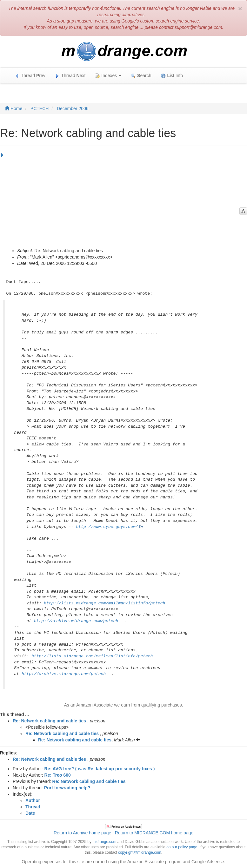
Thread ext (70, 76)
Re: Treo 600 (58, 775)
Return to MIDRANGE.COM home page (154, 833)
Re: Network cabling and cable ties (49, 721)
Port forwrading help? (67, 788)
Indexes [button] (108, 76)
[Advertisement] (122, 200)
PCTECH (40, 109)
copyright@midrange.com (140, 852)
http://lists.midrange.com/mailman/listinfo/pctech (104, 603)
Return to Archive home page (82, 833)
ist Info (172, 76)
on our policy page (182, 847)
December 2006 (73, 109)
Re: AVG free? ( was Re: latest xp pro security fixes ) (100, 769)
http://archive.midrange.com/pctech (76, 621)
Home (13, 109)
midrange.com (104, 842)
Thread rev (30, 76)
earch (141, 76)
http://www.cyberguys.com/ (107, 527)
